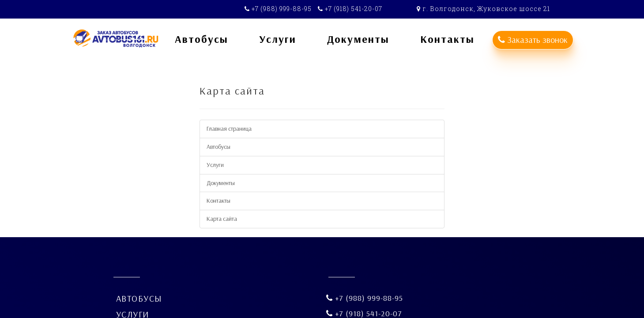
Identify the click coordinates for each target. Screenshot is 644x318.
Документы (221, 183)
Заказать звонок (533, 40)
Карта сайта (222, 219)
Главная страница (229, 129)
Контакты (218, 201)
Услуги (215, 165)
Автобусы (218, 147)
